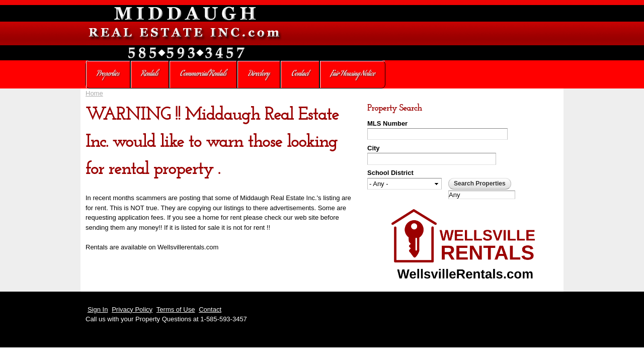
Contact (300, 74)
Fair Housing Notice (353, 74)
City (374, 148)
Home (94, 93)
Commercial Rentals (203, 74)
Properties (108, 74)
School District (390, 173)
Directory (259, 74)
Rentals (150, 74)
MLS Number (387, 123)
